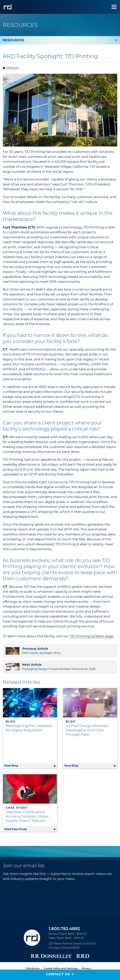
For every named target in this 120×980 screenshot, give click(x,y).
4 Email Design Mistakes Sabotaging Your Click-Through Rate (87, 730)
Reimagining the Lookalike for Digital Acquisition (29, 728)
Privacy (86, 950)
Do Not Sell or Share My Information (43, 954)
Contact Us (58, 974)
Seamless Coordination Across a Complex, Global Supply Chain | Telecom (27, 798)
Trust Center (77, 954)
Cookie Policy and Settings (61, 950)
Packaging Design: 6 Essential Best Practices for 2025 (60, 667)
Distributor (33, 950)
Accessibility (60, 958)
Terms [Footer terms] (93, 954)
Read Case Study (31, 810)
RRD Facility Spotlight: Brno (60, 651)
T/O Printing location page (92, 636)
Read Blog (31, 747)
